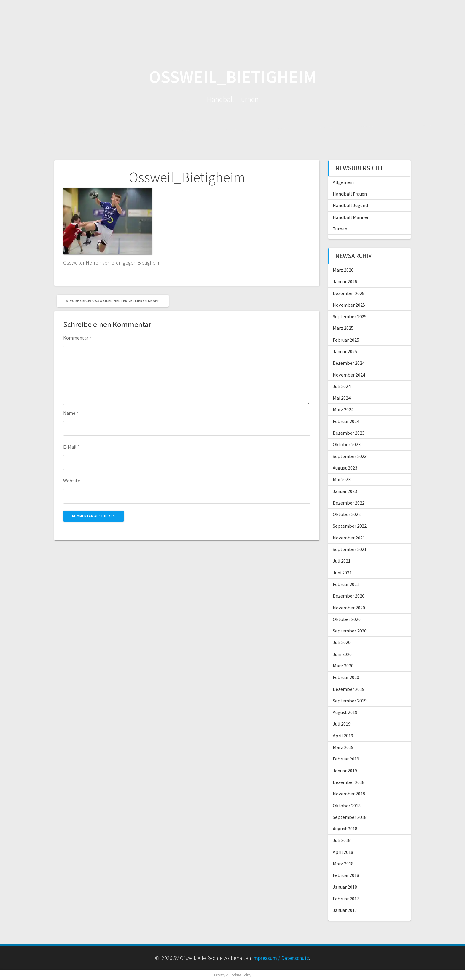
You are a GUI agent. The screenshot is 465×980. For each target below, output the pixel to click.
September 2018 (350, 817)
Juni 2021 (342, 573)
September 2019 (350, 701)
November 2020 (349, 608)
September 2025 (350, 316)
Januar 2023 (345, 491)
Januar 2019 (345, 771)
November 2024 (349, 375)
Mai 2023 (342, 479)
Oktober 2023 (347, 444)
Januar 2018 (345, 887)
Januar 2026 (345, 281)
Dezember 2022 (349, 503)
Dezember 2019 (349, 689)
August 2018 (345, 829)
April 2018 (343, 852)
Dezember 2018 (349, 782)
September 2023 (350, 456)
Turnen (340, 229)
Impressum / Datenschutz (281, 958)
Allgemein (343, 182)
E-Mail (71, 447)
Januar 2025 (345, 351)
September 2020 (350, 631)
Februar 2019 (346, 759)
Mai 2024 (342, 398)
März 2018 (343, 864)
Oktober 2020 (347, 619)
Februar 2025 (346, 340)
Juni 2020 (342, 654)
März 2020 (343, 666)
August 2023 (345, 468)
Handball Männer (351, 217)
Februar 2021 (346, 584)
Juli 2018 (342, 840)
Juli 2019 (342, 724)
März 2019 (343, 747)
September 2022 (350, 526)
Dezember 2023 (349, 433)
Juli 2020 (342, 642)
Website (72, 481)
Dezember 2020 (349, 596)
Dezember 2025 (349, 293)
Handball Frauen (350, 194)
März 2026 (343, 270)
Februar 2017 (346, 899)
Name (71, 413)
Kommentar (77, 338)
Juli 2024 (342, 386)
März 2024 (343, 409)
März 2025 (343, 328)
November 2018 (349, 794)
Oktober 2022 (347, 514)
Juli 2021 (342, 561)
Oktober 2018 (347, 806)
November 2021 (349, 538)
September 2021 (350, 549)
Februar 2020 (346, 677)
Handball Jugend (350, 205)
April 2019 (343, 736)
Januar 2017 (345, 910)
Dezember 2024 (349, 363)
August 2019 (345, 712)
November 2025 (349, 305)
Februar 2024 (346, 421)
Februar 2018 (346, 875)
